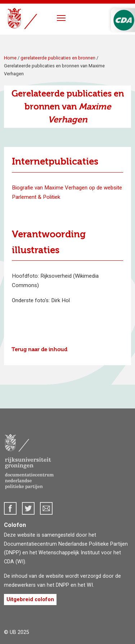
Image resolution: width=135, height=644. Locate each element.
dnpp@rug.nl (46, 508)
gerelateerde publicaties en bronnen (58, 58)
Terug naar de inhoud (39, 349)
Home (10, 58)
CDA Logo (124, 20)
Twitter (28, 508)
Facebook (10, 508)
